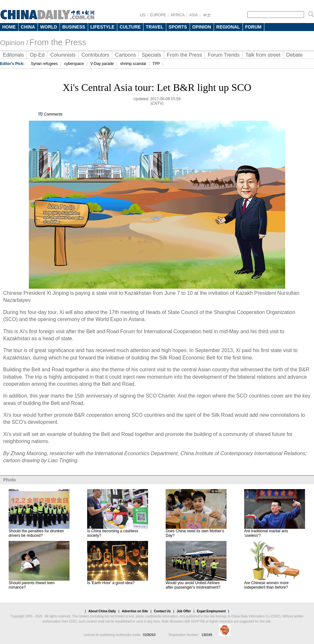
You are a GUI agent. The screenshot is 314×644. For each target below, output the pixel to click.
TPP (156, 64)
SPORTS (178, 27)
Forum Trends (224, 55)
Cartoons (125, 55)
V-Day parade (102, 64)
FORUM (253, 27)
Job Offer (184, 611)
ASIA (193, 15)
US (143, 15)
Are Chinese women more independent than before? (266, 585)
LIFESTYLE (102, 27)
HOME (9, 27)
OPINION (202, 27)
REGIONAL (228, 27)
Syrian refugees (44, 64)
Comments (53, 114)
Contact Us (162, 611)
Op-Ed (37, 55)
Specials (151, 55)
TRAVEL (155, 27)
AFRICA (178, 15)
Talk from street (263, 55)
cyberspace (74, 64)
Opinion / (14, 43)
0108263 (149, 635)
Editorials (13, 55)
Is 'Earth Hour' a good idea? (111, 583)
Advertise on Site (135, 611)
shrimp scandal (133, 64)
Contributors (95, 55)
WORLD (49, 27)
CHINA (28, 27)
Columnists (63, 55)
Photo (10, 480)
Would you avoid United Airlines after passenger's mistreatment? (193, 585)
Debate (294, 55)
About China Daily (102, 611)
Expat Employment (211, 611)
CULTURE (130, 27)
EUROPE (158, 15)
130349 (207, 635)
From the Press (58, 42)
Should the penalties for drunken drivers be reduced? (36, 533)
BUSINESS (74, 27)
